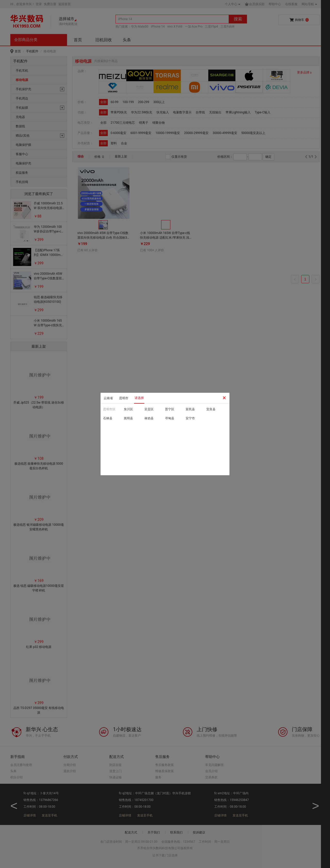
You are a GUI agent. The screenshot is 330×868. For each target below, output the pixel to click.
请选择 (139, 398)
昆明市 (124, 398)
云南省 (108, 398)
